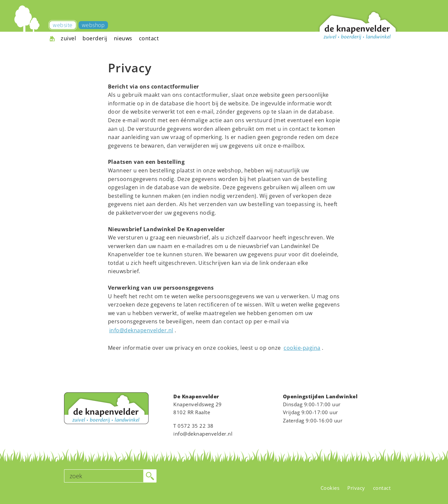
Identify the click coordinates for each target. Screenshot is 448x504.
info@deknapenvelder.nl (141, 330)
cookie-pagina (302, 348)
